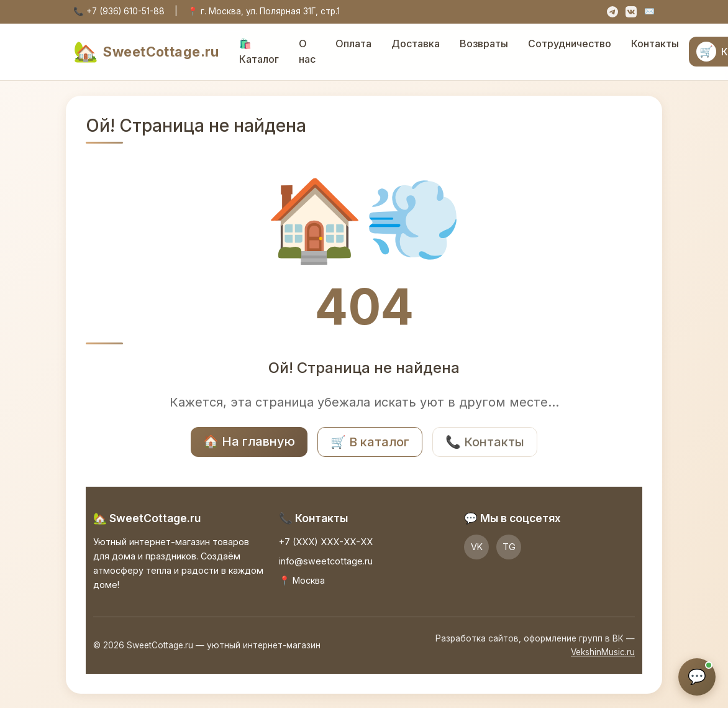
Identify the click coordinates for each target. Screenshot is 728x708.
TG (509, 547)
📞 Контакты (485, 442)
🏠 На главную (249, 441)
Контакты (655, 44)
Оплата (353, 44)
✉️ (649, 11)
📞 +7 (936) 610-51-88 (119, 11)
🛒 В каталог (370, 442)
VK (477, 547)
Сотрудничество (570, 44)
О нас (307, 52)
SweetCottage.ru (146, 51)
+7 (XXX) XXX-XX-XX (326, 542)
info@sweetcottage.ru (326, 561)
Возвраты (484, 44)
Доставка (416, 44)
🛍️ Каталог (259, 52)
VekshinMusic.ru (603, 652)
